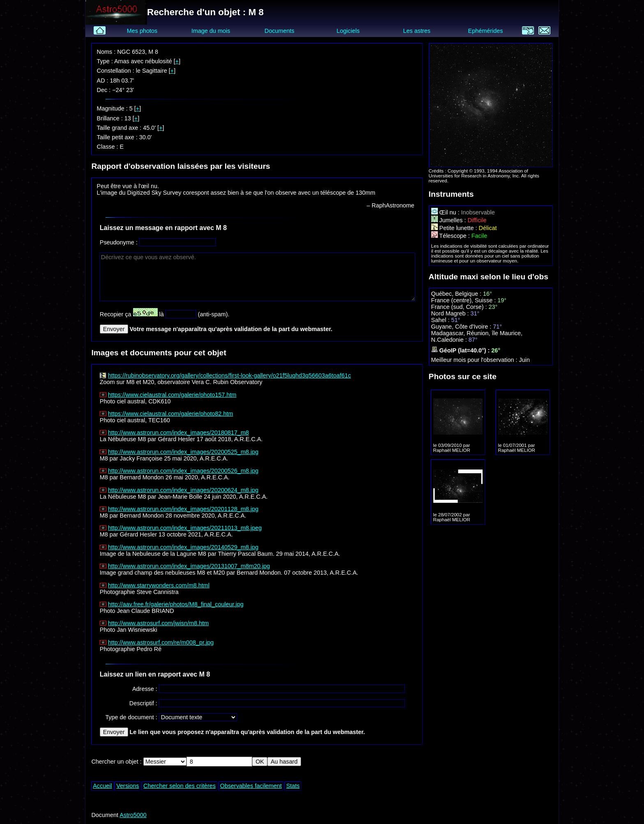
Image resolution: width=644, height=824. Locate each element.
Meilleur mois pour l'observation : (475, 360)
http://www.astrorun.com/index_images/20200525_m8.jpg (183, 452)
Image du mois (211, 31)
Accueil (102, 786)
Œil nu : (446, 212)
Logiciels (348, 31)
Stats (293, 786)
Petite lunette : (455, 228)
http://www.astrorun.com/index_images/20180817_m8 (178, 433)
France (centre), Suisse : (465, 300)
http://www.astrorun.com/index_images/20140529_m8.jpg (183, 547)
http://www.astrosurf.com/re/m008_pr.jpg (161, 642)
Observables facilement (251, 786)
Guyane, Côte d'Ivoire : (462, 327)
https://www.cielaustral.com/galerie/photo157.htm (172, 395)
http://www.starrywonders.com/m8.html (159, 585)
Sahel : (441, 320)
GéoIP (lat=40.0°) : (461, 350)
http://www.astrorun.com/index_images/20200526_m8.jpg (183, 471)
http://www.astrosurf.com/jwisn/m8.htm (159, 623)
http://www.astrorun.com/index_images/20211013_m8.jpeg (185, 528)
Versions (128, 786)
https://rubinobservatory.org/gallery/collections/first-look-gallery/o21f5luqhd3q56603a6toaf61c (230, 375)
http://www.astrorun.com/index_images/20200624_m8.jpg (183, 490)
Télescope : (451, 236)
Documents (279, 31)
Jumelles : (450, 220)
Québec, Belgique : (457, 294)
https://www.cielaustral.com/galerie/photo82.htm (171, 414)
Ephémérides (486, 31)
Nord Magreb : (451, 313)
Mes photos (142, 31)
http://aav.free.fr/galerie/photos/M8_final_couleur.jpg (176, 604)
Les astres (417, 31)
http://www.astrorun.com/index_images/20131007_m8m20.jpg (189, 566)
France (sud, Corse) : (460, 307)
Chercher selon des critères (179, 786)
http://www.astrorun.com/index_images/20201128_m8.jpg (183, 509)
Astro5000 (133, 815)
